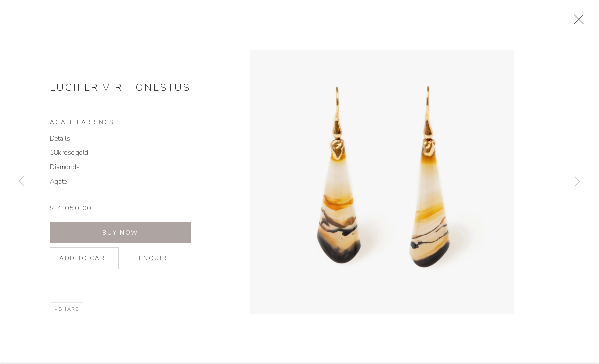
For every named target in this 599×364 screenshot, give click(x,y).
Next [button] (577, 182)
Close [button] (580, 22)
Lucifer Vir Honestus (120, 93)
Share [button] (69, 314)
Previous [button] (21, 182)
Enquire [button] (155, 263)
